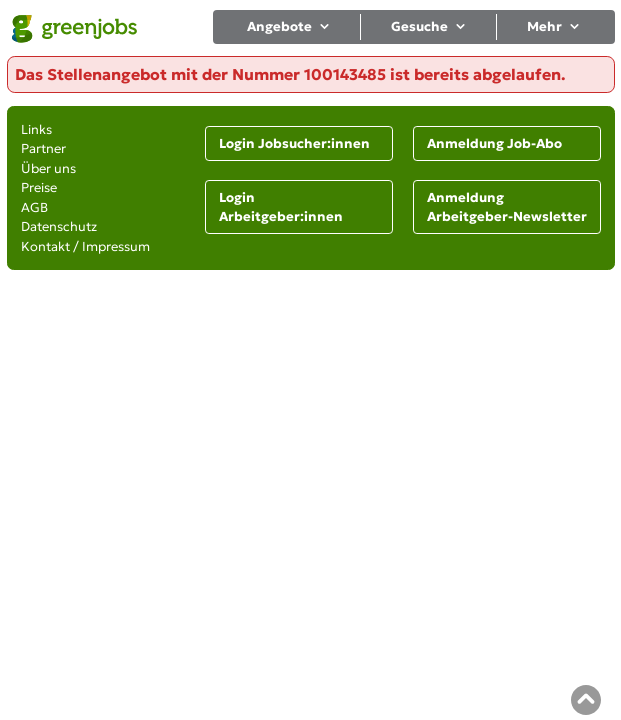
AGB (34, 207)
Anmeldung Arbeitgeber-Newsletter (507, 207)
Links (36, 129)
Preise (39, 187)
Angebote (289, 26)
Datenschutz (59, 226)
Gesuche (429, 26)
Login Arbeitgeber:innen (281, 207)
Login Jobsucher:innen (294, 143)
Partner (43, 148)
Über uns (48, 168)
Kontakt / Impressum (85, 246)
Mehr (554, 26)
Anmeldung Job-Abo (494, 143)
